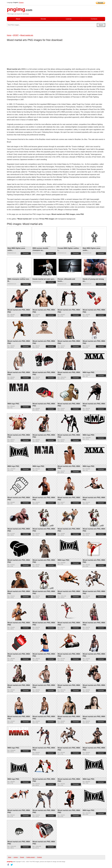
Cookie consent (31, 857)
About (18, 19)
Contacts (94, 19)
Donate (43, 19)
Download (26, 253)
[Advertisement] (23, 55)
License (69, 19)
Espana (21, 2)
